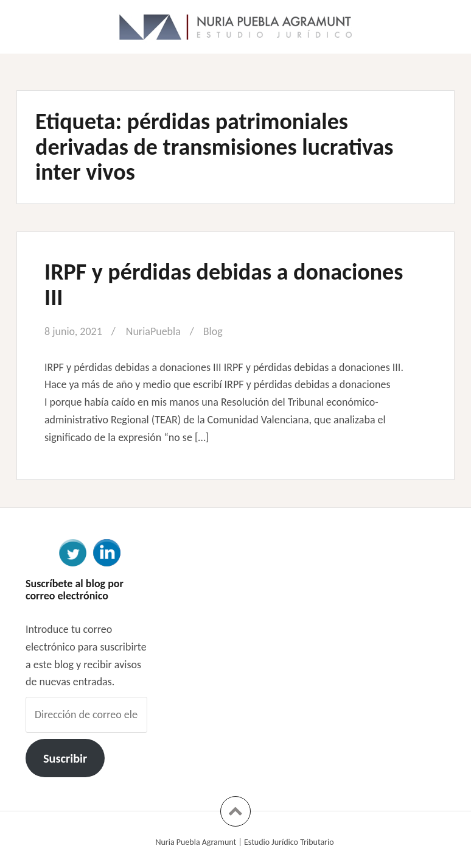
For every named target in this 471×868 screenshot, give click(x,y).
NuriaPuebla (153, 331)
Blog (213, 331)
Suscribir (65, 758)
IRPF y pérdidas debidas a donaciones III (224, 284)
